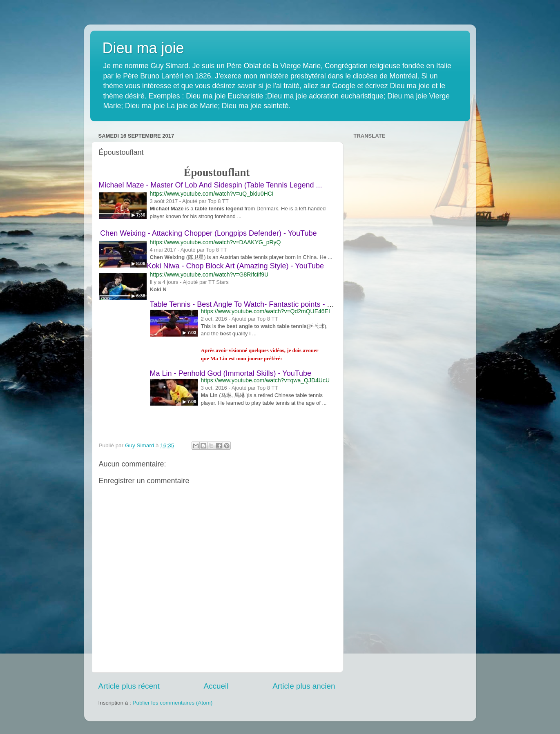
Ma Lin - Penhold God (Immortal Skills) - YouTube (231, 373)
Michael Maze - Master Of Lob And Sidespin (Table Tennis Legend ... (211, 185)
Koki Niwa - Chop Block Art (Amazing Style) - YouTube (236, 266)
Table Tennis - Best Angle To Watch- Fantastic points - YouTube (253, 304)
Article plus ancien (304, 686)
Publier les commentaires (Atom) (173, 703)
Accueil (216, 686)
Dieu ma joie (143, 48)
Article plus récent (129, 686)
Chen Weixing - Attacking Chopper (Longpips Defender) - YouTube (208, 233)
